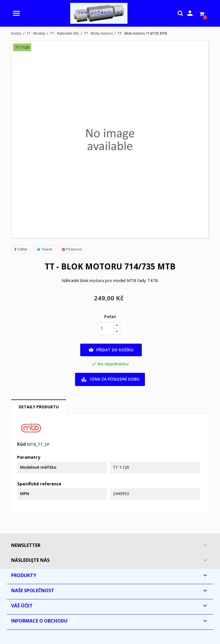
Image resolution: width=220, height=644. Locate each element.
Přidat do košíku (111, 350)
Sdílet (21, 249)
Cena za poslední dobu (110, 379)
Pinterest (72, 249)
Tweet (45, 249)
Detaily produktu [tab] (39, 407)
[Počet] (106, 328)
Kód (21, 444)
